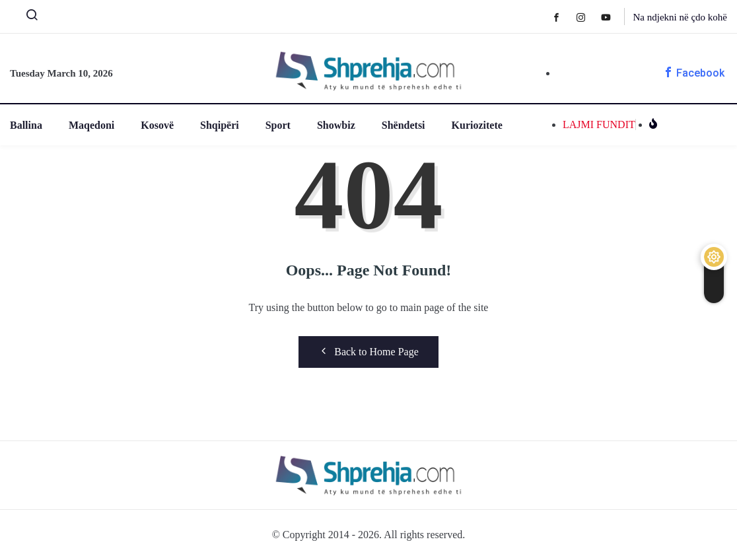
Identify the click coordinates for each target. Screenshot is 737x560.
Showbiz (336, 125)
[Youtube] (613, 17)
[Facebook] (563, 17)
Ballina (26, 125)
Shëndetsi (404, 125)
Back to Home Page (368, 351)
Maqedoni (91, 125)
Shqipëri (220, 125)
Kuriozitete (477, 125)
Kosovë (157, 125)
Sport (278, 125)
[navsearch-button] (26, 18)
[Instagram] (587, 17)
